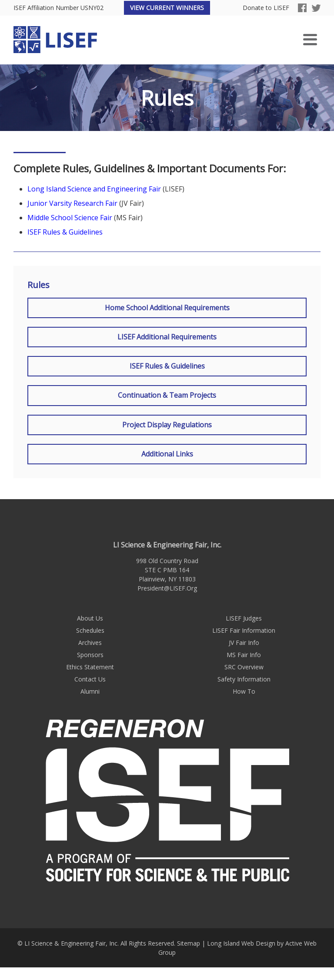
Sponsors (90, 655)
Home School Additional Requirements (167, 308)
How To (244, 691)
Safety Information (244, 679)
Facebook (302, 8)
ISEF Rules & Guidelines (65, 232)
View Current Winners (167, 8)
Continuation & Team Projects (167, 395)
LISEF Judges (244, 618)
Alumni (90, 691)
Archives (90, 643)
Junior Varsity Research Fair (72, 203)
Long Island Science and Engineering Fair (94, 189)
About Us (90, 618)
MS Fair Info (244, 655)
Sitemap (189, 943)
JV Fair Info (244, 643)
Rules (38, 285)
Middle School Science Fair (70, 218)
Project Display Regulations (167, 425)
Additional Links (167, 454)
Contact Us (90, 679)
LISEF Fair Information (244, 630)
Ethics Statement (90, 667)
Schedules (90, 630)
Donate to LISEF (266, 8)
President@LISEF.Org (167, 588)
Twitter (316, 8)
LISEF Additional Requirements (167, 337)
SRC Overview (244, 667)
